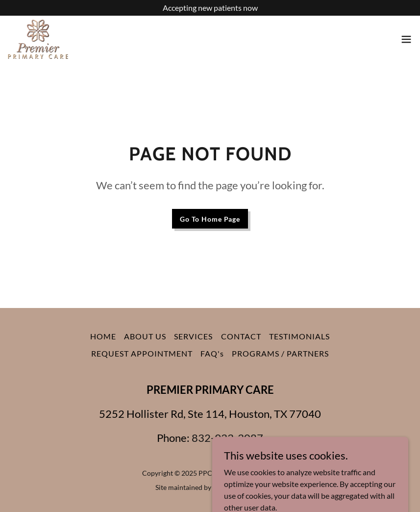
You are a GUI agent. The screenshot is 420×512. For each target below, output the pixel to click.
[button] (406, 39)
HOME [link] (103, 336)
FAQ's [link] (212, 353)
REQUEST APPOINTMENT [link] (142, 353)
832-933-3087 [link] (227, 438)
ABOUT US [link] (145, 336)
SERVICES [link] (193, 336)
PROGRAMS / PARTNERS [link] (280, 353)
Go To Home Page (210, 219)
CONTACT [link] (241, 336)
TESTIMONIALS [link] (299, 336)
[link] (38, 39)
